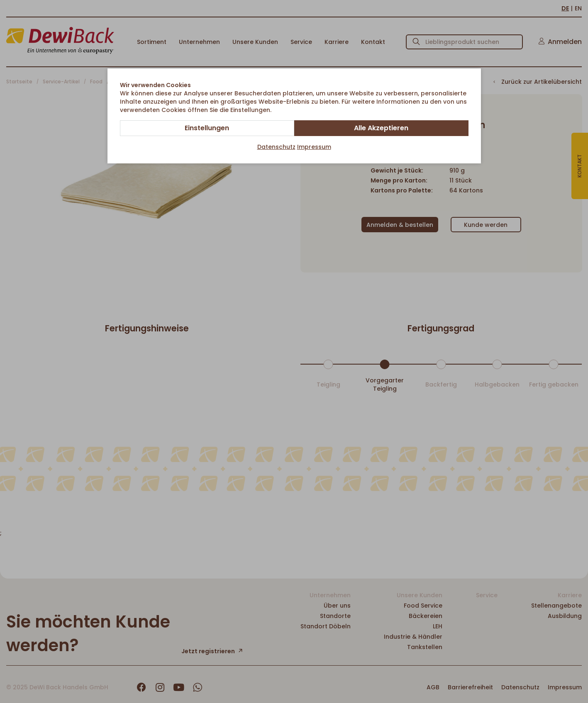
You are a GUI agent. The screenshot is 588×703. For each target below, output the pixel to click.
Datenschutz (276, 147)
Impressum (314, 147)
